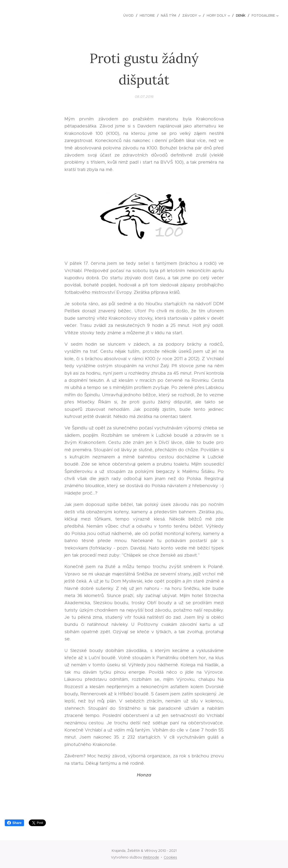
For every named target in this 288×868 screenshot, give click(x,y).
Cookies (170, 857)
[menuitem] (130, 15)
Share (14, 823)
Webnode (151, 857)
